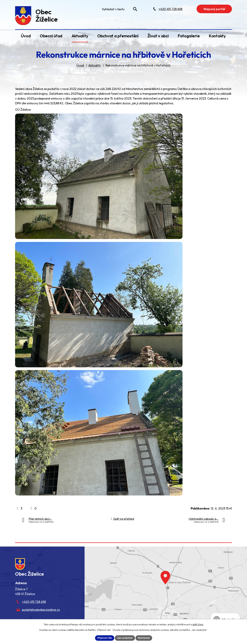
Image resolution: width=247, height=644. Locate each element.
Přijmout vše (105, 638)
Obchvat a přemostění (118, 36)
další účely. (198, 624)
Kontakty (217, 36)
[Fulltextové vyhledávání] (119, 9)
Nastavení (144, 638)
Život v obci (158, 36)
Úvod (26, 36)
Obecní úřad (51, 36)
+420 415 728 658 (34, 602)
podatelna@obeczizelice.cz (41, 610)
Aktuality (80, 36)
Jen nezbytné (125, 638)
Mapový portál (214, 9)
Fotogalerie (189, 36)
